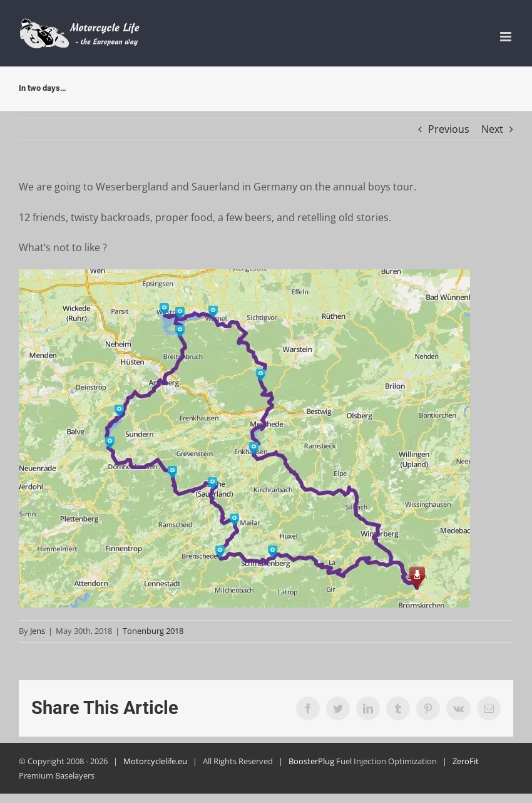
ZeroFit (466, 761)
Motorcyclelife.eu (155, 761)
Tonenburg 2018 (153, 631)
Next (492, 129)
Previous (449, 129)
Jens (38, 631)
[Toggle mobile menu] (507, 37)
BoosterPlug (311, 761)
